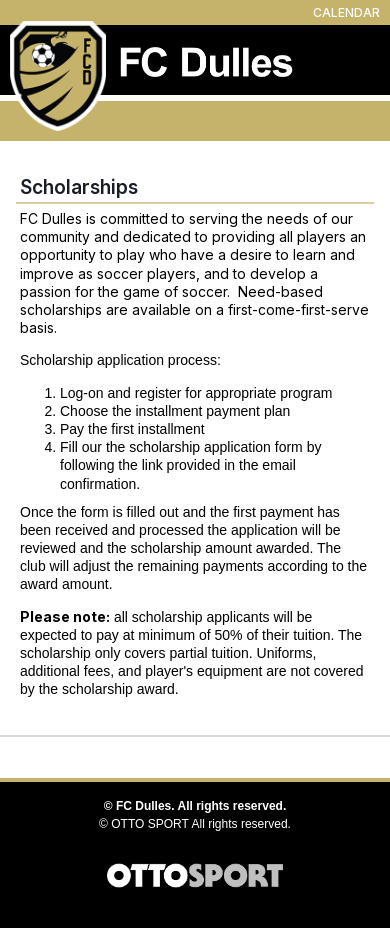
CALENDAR (346, 12)
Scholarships (79, 187)
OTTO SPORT (150, 824)
